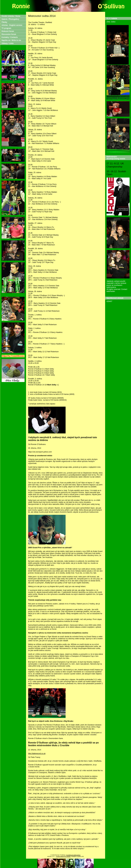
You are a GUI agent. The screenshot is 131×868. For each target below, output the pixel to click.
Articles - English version (12, 25)
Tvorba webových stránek (63, 856)
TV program (6, 28)
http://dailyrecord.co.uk (37, 754)
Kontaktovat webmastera (73, 855)
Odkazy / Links (8, 43)
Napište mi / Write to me (11, 40)
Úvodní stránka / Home (11, 16)
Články (4, 22)
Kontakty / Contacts (10, 37)
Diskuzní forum (8, 31)
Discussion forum (9, 34)
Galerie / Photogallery (10, 19)
